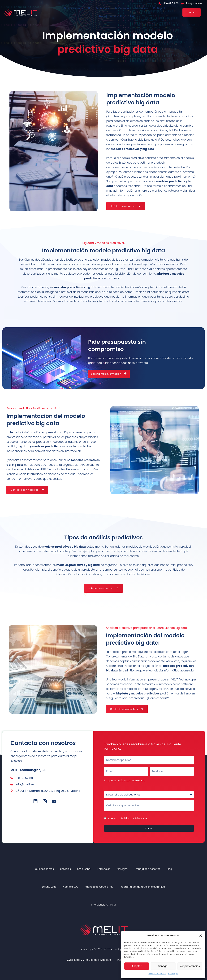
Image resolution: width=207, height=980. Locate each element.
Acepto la (128, 819)
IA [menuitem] (89, 9)
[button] (201, 936)
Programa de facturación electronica (142, 887)
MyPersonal (84, 869)
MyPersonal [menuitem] (122, 9)
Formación (104, 869)
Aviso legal (173, 974)
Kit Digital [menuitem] (159, 9)
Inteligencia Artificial (103, 905)
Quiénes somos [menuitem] (73, 9)
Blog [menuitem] (133, 17)
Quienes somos (44, 869)
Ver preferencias (190, 966)
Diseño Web (49, 887)
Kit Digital (122, 869)
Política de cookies (157, 974)
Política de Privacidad (135, 819)
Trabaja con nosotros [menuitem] (112, 17)
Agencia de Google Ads (99, 887)
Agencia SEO (71, 887)
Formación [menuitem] (141, 9)
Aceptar (137, 966)
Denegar (163, 966)
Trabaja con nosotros (147, 869)
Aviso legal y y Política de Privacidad (89, 960)
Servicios (65, 869)
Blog (169, 869)
